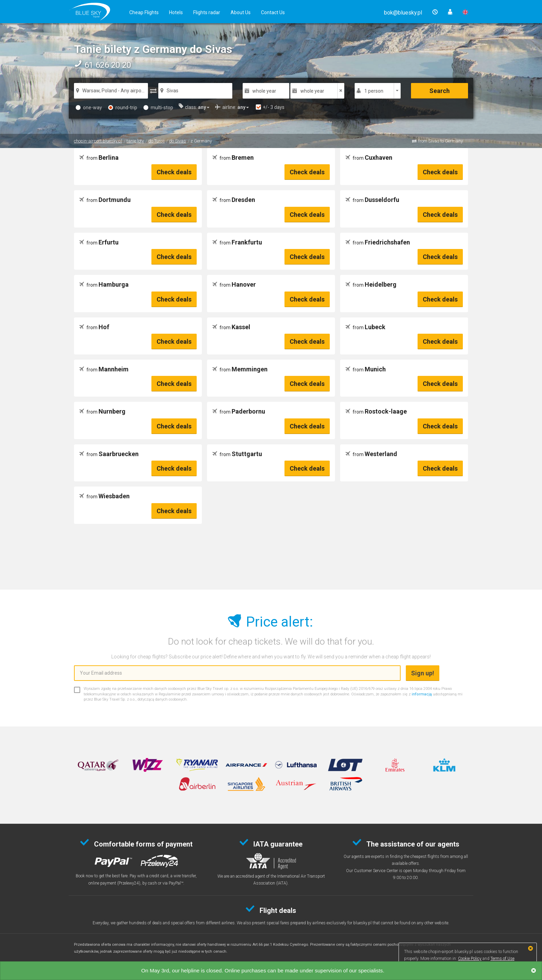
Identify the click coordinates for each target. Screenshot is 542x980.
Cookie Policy (470, 959)
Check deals (174, 172)
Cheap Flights (144, 12)
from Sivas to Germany (441, 141)
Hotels (176, 12)
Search (440, 91)
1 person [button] (374, 91)
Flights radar (207, 12)
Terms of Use (502, 959)
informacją (422, 694)
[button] (403, 13)
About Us (241, 12)
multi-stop (158, 108)
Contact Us (273, 12)
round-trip (123, 108)
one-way (89, 108)
